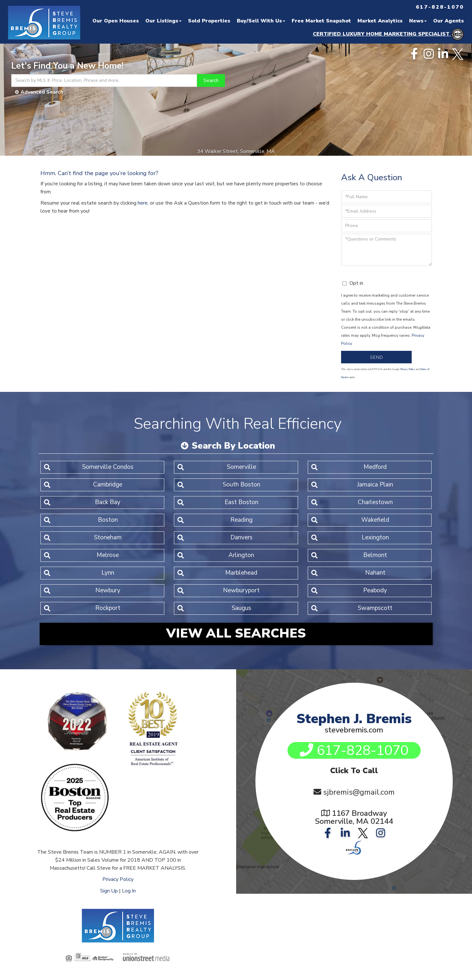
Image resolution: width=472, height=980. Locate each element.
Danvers (241, 537)
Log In (129, 891)
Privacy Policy (408, 369)
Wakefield (375, 520)
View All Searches (236, 633)
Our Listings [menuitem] (163, 21)
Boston (108, 520)
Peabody (375, 590)
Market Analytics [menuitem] (380, 21)
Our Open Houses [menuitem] (116, 21)
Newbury (108, 590)
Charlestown (375, 502)
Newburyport (241, 590)
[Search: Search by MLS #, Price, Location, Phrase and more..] (104, 80)
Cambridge (108, 485)
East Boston (241, 502)
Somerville (241, 467)
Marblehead (241, 573)
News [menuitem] (418, 21)
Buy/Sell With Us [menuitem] (261, 21)
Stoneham (108, 537)
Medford (375, 467)
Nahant (375, 573)
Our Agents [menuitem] (449, 21)
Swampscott (375, 608)
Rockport (108, 608)
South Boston (241, 485)
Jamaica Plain (375, 485)
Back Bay (108, 502)
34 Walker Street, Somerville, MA (236, 151)
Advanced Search (42, 92)
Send (377, 357)
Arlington (241, 555)
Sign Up (109, 891)
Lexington (375, 537)
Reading (241, 520)
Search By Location (233, 446)
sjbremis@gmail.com (359, 792)
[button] (211, 80)
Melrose (108, 555)
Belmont (375, 555)
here (143, 203)
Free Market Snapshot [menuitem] (321, 21)
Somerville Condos (108, 467)
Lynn (108, 573)
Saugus (241, 608)
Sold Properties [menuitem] (209, 21)
